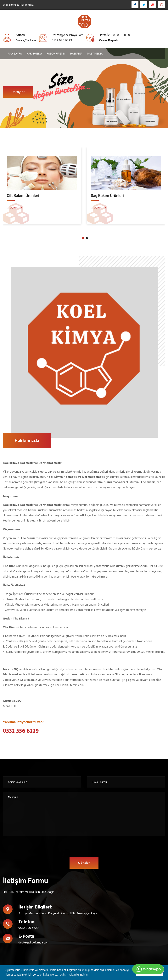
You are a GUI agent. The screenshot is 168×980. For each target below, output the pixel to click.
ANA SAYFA (15, 54)
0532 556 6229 (21, 731)
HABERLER (76, 54)
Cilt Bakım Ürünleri (23, 196)
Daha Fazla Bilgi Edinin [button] (74, 975)
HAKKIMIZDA (34, 54)
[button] (83, 238)
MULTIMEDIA (95, 54)
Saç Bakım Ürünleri (107, 196)
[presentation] (66, 848)
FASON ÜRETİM (56, 54)
